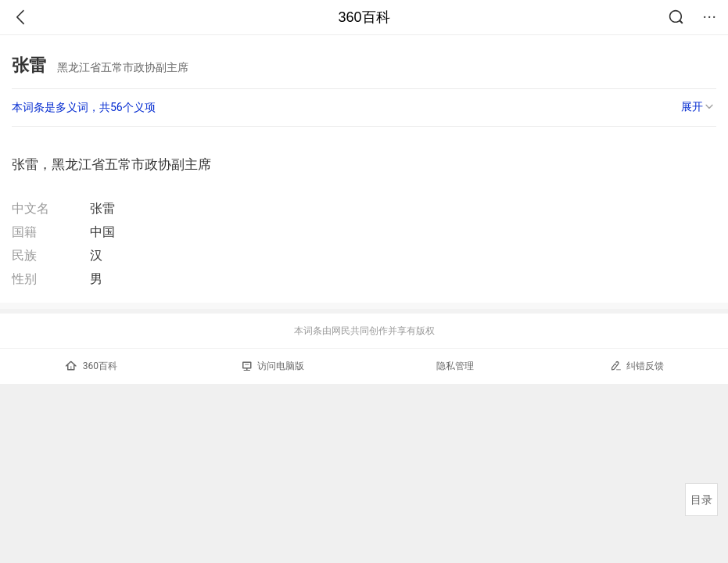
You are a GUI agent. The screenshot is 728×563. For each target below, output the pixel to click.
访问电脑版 (273, 366)
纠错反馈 (637, 366)
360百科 (364, 17)
